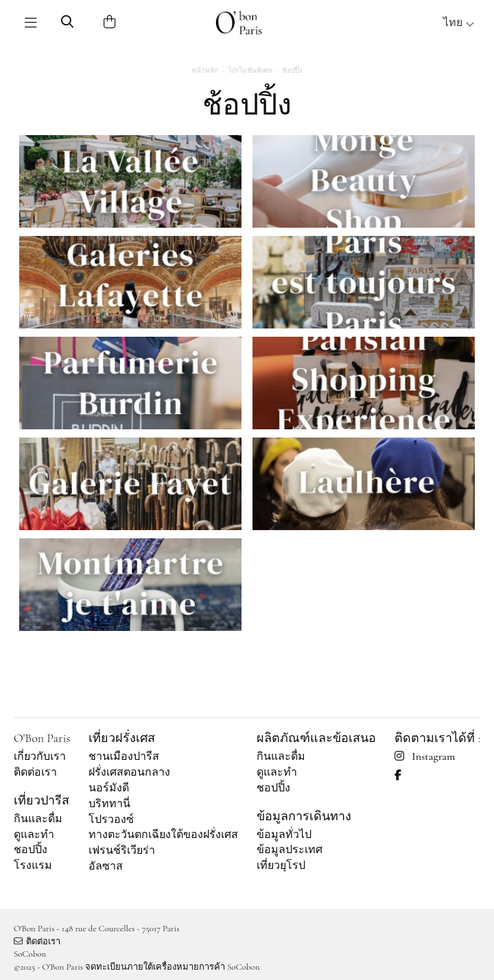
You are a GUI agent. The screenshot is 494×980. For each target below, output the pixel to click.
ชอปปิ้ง (31, 850)
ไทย (459, 23)
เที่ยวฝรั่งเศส (122, 738)
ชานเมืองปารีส (124, 756)
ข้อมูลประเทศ (290, 850)
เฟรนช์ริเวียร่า (122, 850)
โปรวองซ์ (111, 820)
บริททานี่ (109, 804)
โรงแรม (33, 865)
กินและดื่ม (38, 819)
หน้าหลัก (205, 71)
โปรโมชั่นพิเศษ (250, 71)
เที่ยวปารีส (42, 800)
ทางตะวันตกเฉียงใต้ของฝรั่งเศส (163, 835)
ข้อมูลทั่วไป (284, 835)
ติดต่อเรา (35, 772)
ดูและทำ (34, 835)
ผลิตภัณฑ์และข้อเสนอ (316, 738)
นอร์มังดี (109, 788)
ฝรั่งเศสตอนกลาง (129, 772)
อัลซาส (106, 866)
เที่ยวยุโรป (281, 865)
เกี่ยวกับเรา (40, 756)
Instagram (425, 756)
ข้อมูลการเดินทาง (304, 816)
